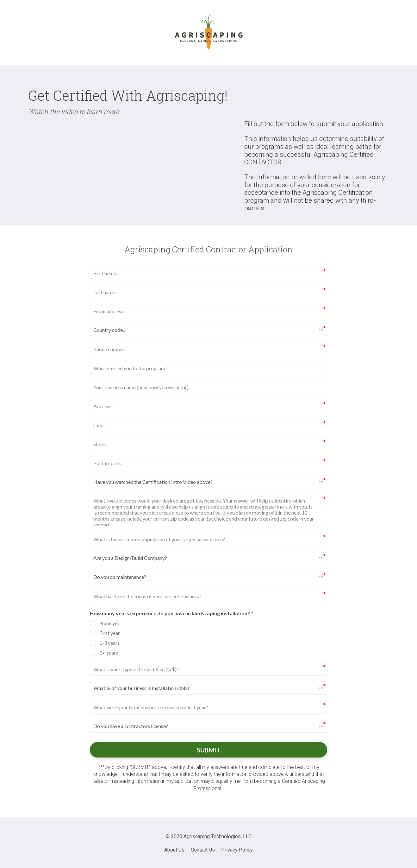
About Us (174, 849)
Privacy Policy (237, 849)
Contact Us (203, 849)
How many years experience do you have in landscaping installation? (172, 614)
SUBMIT (208, 749)
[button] (208, 330)
